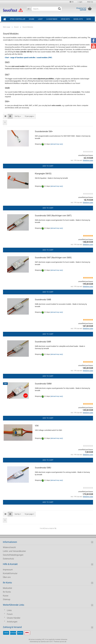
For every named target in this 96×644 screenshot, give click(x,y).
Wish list (89, 2)
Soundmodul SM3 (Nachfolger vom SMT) (53, 216)
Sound (32, 19)
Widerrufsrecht (9, 547)
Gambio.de (44, 642)
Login (80, 2)
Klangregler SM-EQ (43, 174)
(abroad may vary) (57, 144)
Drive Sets (65, 19)
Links (9, 610)
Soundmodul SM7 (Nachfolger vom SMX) (53, 258)
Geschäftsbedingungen (13, 555)
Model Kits (78, 19)
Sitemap (7, 599)
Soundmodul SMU (43, 468)
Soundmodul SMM (43, 384)
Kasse (6, 596)
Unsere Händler (14, 618)
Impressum (8, 570)
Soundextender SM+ (44, 131)
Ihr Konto (7, 592)
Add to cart (48, 166)
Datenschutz (8, 559)
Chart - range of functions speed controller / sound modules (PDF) (28, 58)
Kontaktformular (10, 573)
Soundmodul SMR (43, 342)
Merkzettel (7, 588)
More (89, 19)
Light (40, 19)
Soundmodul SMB (43, 300)
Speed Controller (17, 19)
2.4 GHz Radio (52, 19)
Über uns (7, 577)
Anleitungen (12, 622)
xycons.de (63, 642)
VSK (37, 426)
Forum (10, 614)
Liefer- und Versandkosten (14, 551)
